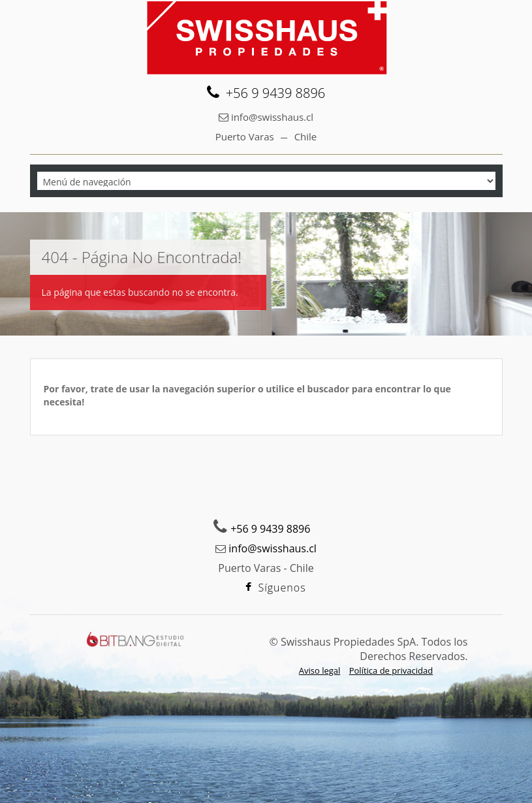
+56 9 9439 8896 (270, 529)
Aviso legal (320, 670)
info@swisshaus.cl (272, 117)
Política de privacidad (391, 670)
